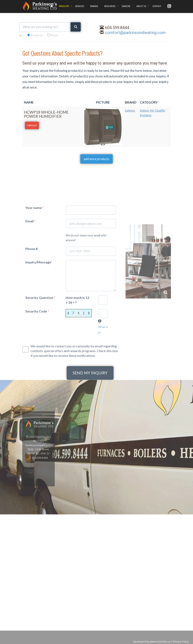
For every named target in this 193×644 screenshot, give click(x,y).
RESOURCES (110, 6)
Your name (35, 264)
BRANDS (94, 6)
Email (31, 278)
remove (32, 125)
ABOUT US (141, 6)
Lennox (130, 110)
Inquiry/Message (39, 319)
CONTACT (157, 6)
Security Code (37, 368)
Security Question (40, 354)
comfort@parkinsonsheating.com (135, 33)
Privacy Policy (181, 642)
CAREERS (126, 6)
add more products (96, 159)
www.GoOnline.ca (160, 642)
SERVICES (80, 6)
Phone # (31, 305)
